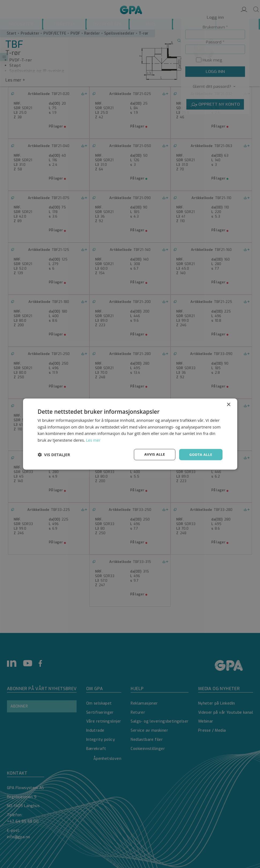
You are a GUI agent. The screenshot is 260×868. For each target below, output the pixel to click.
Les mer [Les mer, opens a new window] (93, 440)
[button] (54, 455)
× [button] (229, 404)
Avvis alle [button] (153, 454)
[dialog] (130, 434)
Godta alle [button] (200, 454)
